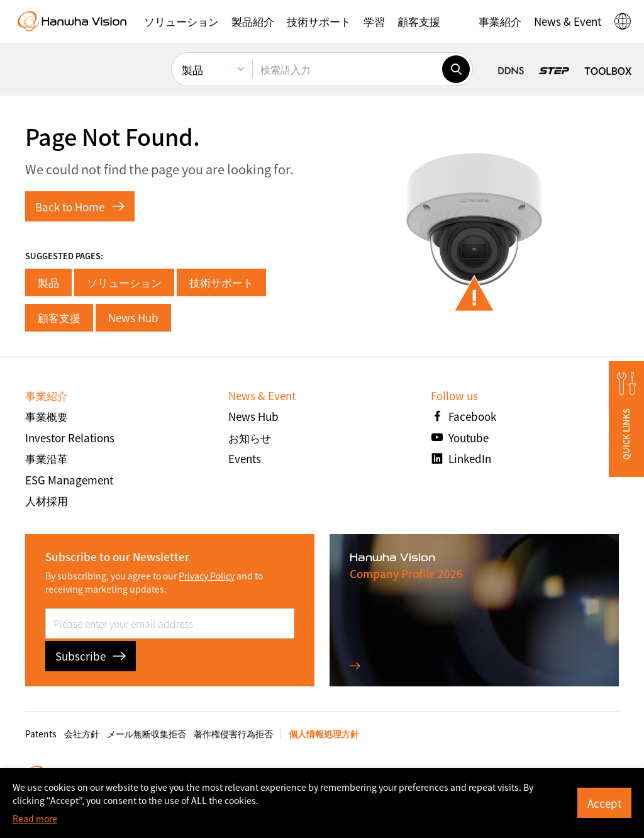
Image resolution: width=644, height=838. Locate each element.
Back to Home (80, 207)
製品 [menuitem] (192, 70)
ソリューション (124, 282)
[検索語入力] (347, 69)
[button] (181, 21)
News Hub (133, 317)
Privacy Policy (207, 576)
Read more (35, 818)
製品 (48, 282)
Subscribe (91, 656)
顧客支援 (59, 317)
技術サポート (221, 282)
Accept (604, 803)
